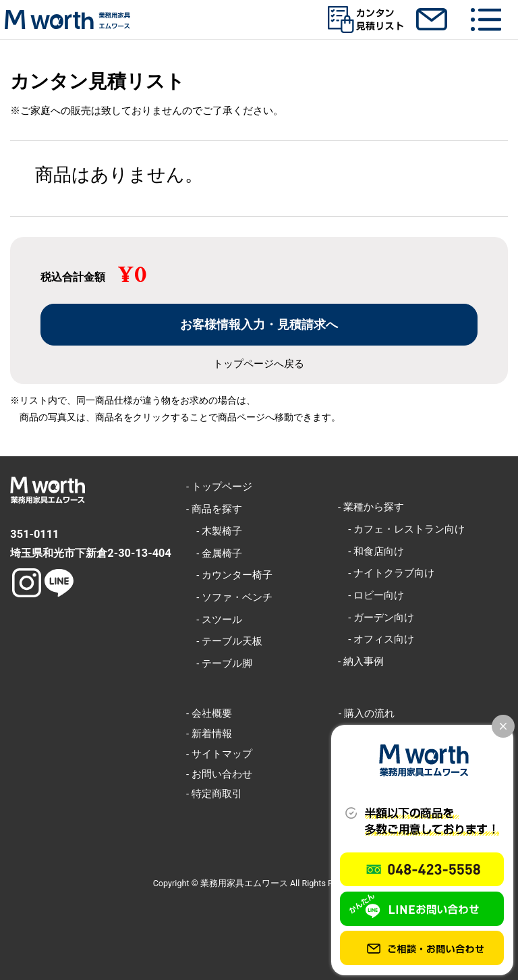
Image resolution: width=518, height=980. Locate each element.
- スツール (214, 620)
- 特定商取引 (214, 794)
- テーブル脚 (219, 663)
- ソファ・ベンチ (229, 597)
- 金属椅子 (214, 553)
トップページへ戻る (259, 364)
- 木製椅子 (214, 531)
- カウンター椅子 (229, 575)
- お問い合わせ (219, 774)
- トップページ (219, 487)
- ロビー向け (371, 595)
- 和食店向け (371, 551)
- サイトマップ (219, 754)
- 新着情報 (209, 734)
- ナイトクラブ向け (386, 573)
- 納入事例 (361, 661)
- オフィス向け (376, 639)
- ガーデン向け (376, 618)
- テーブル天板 (224, 641)
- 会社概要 (209, 713)
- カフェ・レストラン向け (401, 529)
